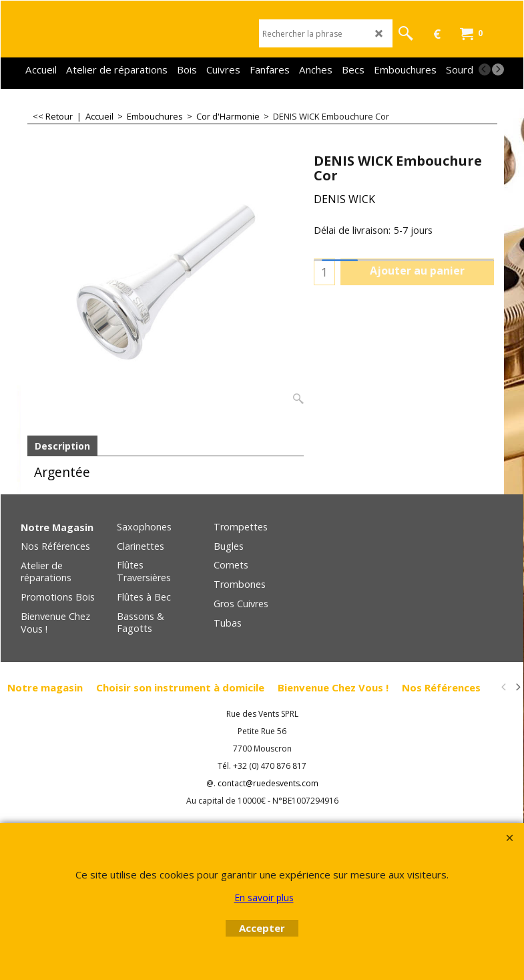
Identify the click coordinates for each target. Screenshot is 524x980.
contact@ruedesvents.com (268, 784)
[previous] (485, 69)
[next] (498, 69)
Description (62, 446)
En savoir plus (264, 897)
